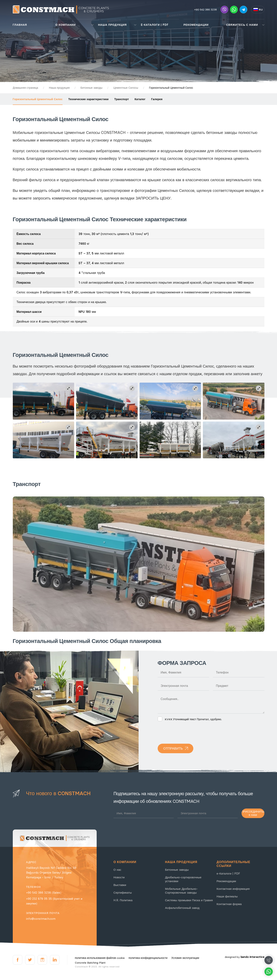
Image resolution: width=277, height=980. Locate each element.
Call (269, 960)
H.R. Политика (123, 900)
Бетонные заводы (177, 870)
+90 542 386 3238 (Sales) (44, 893)
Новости (119, 877)
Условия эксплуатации (185, 958)
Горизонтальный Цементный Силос (38, 99)
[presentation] (187, 732)
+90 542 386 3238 (206, 10)
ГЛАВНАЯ (20, 25)
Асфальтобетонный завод (182, 908)
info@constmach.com (41, 919)
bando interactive (253, 957)
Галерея (157, 99)
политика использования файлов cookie (100, 958)
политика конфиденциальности (148, 958)
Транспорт (121, 99)
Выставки (120, 885)
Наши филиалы (227, 896)
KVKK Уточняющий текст (180, 719)
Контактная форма (229, 904)
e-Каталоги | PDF (228, 873)
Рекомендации (226, 881)
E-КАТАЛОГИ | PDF (155, 25)
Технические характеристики (88, 99)
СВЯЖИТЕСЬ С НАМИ (242, 25)
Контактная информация (233, 889)
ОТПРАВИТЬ (173, 748)
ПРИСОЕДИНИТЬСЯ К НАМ (253, 813)
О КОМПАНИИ (66, 25)
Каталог (140, 99)
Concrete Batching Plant (90, 963)
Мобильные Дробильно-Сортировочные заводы (181, 891)
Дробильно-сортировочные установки (183, 879)
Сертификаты (123, 893)
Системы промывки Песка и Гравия (189, 900)
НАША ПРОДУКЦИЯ (112, 25)
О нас (117, 870)
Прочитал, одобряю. (190, 719)
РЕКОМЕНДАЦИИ (196, 25)
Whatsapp (269, 972)
